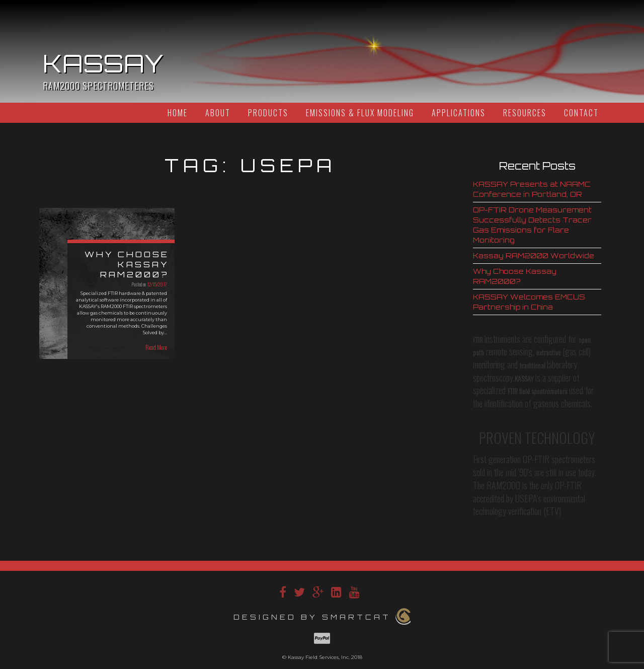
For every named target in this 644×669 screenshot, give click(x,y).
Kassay (103, 63)
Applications (459, 113)
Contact (581, 113)
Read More (156, 347)
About (218, 113)
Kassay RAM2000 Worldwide (534, 255)
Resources (525, 113)
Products (268, 113)
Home (178, 113)
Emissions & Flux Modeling (360, 113)
